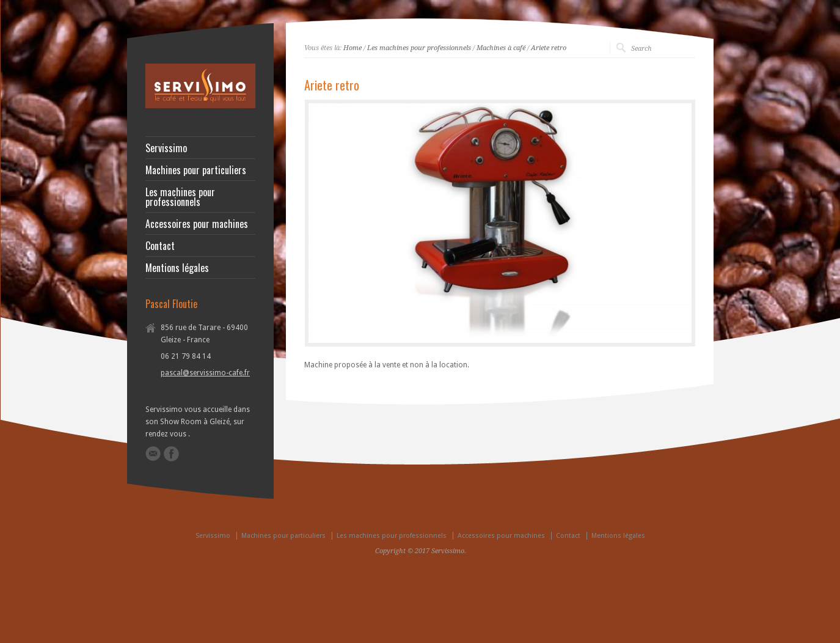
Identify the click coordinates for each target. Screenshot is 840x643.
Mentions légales (177, 268)
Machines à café (501, 48)
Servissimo (166, 148)
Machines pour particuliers (196, 170)
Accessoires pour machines (197, 224)
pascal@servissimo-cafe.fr (205, 373)
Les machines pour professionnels (419, 48)
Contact (160, 246)
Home (352, 48)
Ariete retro (549, 48)
